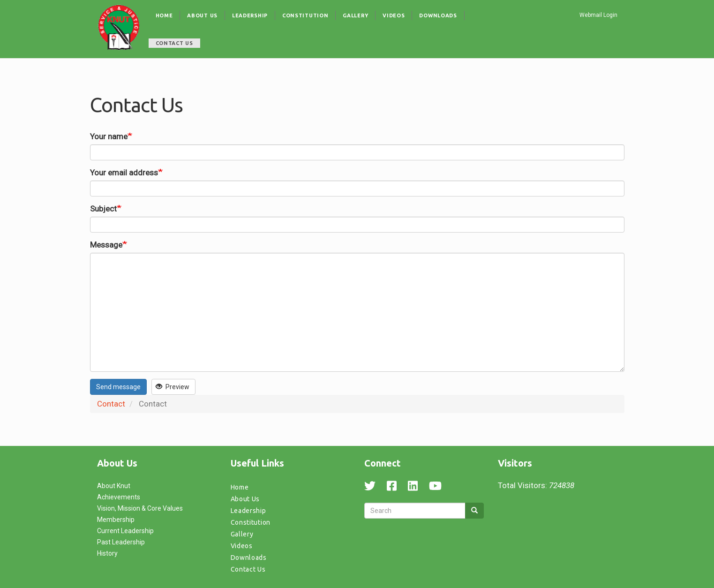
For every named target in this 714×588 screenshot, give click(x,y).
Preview (173, 387)
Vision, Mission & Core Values (140, 508)
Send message (118, 387)
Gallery (355, 15)
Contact (111, 404)
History (107, 553)
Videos (394, 15)
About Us (202, 15)
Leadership (250, 15)
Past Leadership (121, 542)
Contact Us (174, 43)
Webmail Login (598, 15)
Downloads (438, 15)
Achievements (119, 497)
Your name (109, 136)
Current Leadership (125, 531)
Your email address (124, 173)
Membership (116, 520)
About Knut (114, 486)
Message (106, 245)
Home (164, 15)
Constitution (305, 15)
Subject (103, 209)
